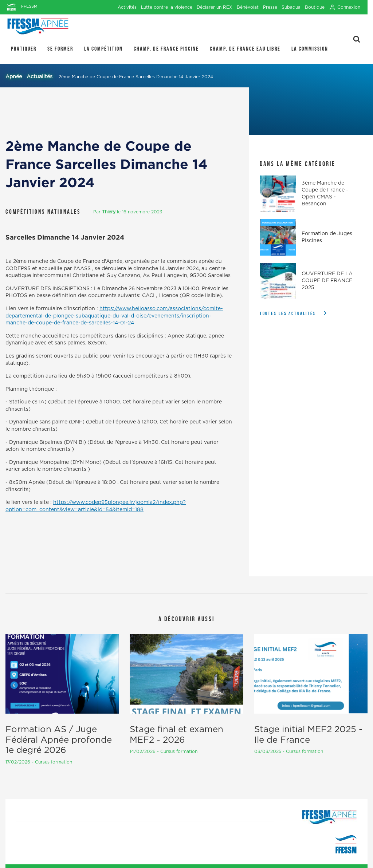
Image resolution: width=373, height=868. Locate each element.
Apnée (14, 77)
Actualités (40, 77)
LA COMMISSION (310, 49)
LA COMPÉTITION (103, 49)
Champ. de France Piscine (166, 49)
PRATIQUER (24, 49)
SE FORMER (60, 49)
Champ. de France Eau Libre (245, 49)
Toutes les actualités (288, 313)
